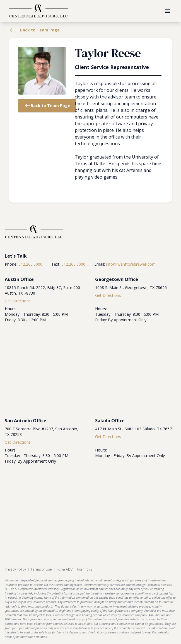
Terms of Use (41, 569)
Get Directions (18, 301)
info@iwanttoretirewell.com (131, 264)
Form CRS (85, 569)
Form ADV (65, 569)
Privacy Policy (15, 569)
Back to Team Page (34, 30)
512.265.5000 (30, 264)
